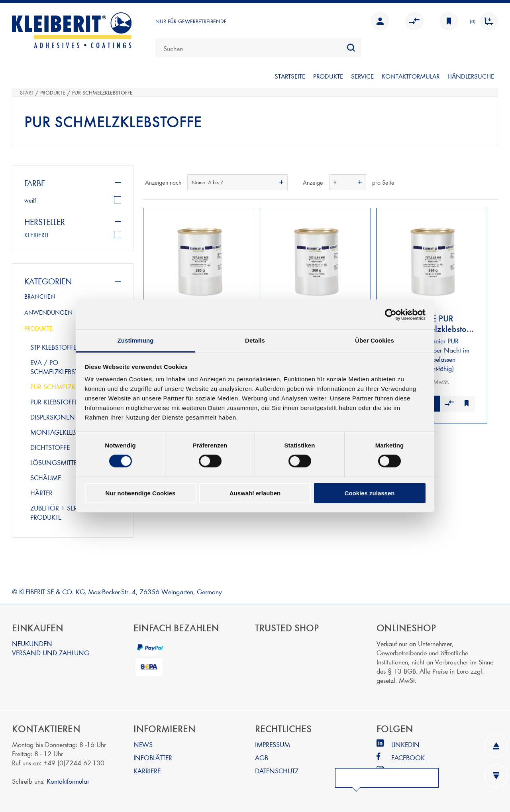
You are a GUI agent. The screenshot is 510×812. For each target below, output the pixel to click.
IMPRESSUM (273, 744)
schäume (46, 477)
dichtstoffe (50, 447)
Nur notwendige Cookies (141, 493)
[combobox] (258, 48)
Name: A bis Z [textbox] (207, 182)
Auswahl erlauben (255, 493)
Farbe (35, 183)
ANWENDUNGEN (48, 312)
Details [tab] (255, 340)
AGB (262, 757)
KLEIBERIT (37, 235)
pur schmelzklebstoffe (68, 386)
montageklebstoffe (64, 432)
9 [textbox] (335, 182)
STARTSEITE (290, 76)
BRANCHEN (40, 296)
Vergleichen (414, 21)
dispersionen (53, 417)
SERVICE (362, 76)
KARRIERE (147, 770)
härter (41, 492)
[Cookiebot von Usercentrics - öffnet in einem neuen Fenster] (391, 314)
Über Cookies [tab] (375, 340)
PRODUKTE (328, 76)
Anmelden (380, 21)
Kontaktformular (68, 781)
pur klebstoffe (54, 401)
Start (27, 93)
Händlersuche (471, 76)
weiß (30, 200)
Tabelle (477, 182)
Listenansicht (491, 182)
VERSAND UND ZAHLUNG (51, 652)
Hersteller (45, 222)
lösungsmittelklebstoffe (72, 462)
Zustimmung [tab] (136, 340)
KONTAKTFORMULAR (411, 76)
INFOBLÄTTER (153, 757)
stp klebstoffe (53, 347)
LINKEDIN (405, 744)
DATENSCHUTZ (277, 770)
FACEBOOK (408, 757)
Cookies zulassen (370, 493)
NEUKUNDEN (32, 643)
